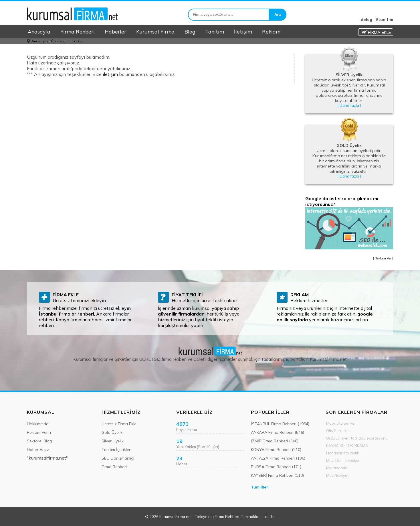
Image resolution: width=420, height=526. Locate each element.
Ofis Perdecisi (338, 431)
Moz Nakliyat (337, 475)
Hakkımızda (38, 424)
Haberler (115, 31)
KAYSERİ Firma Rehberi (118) (277, 475)
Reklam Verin (39, 432)
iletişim (110, 74)
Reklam (271, 31)
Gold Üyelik (112, 432)
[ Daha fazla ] (349, 105)
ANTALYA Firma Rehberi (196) (278, 458)
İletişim (243, 31)
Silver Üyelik (113, 441)
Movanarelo (337, 468)
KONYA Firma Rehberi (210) (276, 450)
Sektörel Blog (39, 441)
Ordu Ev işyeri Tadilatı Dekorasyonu (357, 438)
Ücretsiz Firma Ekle (67, 41)
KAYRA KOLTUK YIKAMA (347, 446)
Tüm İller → (262, 487)
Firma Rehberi (78, 31)
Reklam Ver (383, 258)
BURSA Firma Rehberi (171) (276, 467)
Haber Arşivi (38, 450)
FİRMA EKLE (376, 32)
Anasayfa (39, 31)
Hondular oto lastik (343, 453)
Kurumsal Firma (155, 31)
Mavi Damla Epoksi (343, 460)
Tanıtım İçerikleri (116, 450)
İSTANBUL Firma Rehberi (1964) (280, 424)
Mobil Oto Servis (340, 423)
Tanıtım (215, 31)
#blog (366, 19)
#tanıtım (384, 19)
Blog (190, 31)
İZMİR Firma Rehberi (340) (275, 441)
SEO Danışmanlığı (118, 458)
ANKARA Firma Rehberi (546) (278, 432)
